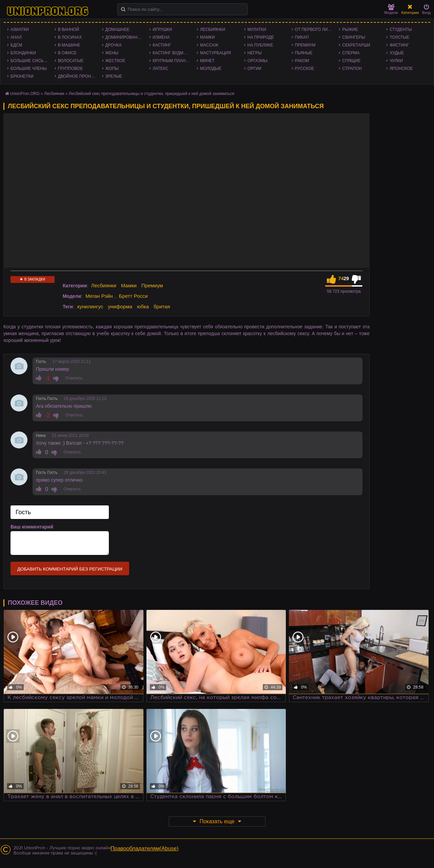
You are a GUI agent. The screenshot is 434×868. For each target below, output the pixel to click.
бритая (162, 306)
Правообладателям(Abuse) (145, 848)
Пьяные (304, 53)
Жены (112, 53)
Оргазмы (258, 61)
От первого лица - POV (315, 30)
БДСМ (16, 45)
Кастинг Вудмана (172, 53)
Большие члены (29, 69)
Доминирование (124, 37)
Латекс (160, 69)
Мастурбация (215, 53)
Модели (391, 9)
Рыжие (350, 30)
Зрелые (114, 76)
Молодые (211, 69)
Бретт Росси (133, 296)
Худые (397, 53)
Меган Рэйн (99, 296)
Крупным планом (172, 61)
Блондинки (23, 53)
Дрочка (114, 45)
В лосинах (70, 37)
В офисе (67, 53)
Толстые (399, 37)
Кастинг (162, 45)
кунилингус (90, 306)
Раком (302, 61)
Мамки (208, 37)
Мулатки (257, 30)
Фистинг (399, 45)
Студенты (401, 30)
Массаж (209, 45)
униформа (120, 306)
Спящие (351, 61)
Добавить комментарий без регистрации (70, 569)
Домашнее (117, 30)
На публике (260, 45)
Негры (255, 53)
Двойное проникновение (78, 76)
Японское (401, 69)
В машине (69, 45)
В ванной (68, 30)
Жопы (112, 69)
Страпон (352, 69)
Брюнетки (22, 76)
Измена (161, 37)
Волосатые (71, 61)
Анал (16, 37)
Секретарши (356, 45)
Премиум (305, 45)
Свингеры (353, 37)
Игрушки (162, 30)
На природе (261, 37)
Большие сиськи (30, 61)
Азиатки (20, 30)
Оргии (254, 69)
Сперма (351, 53)
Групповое (70, 69)
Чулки (396, 61)
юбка (143, 306)
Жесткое (115, 61)
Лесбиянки (213, 30)
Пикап (302, 37)
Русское (305, 69)
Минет (207, 61)
